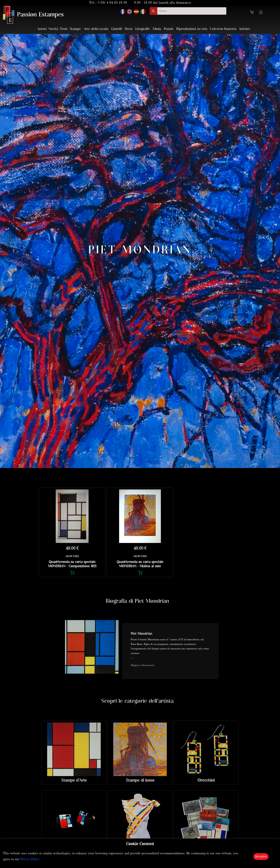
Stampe (75, 29)
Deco (129, 29)
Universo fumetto (223, 29)
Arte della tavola (96, 29)
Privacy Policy (30, 859)
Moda (157, 29)
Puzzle (169, 29)
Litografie (143, 29)
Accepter (261, 856)
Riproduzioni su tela (192, 29)
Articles (244, 29)
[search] (192, 11)
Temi (64, 29)
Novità (53, 29)
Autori (42, 29)
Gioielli (117, 29)
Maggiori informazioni (143, 665)
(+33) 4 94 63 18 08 (112, 3)
